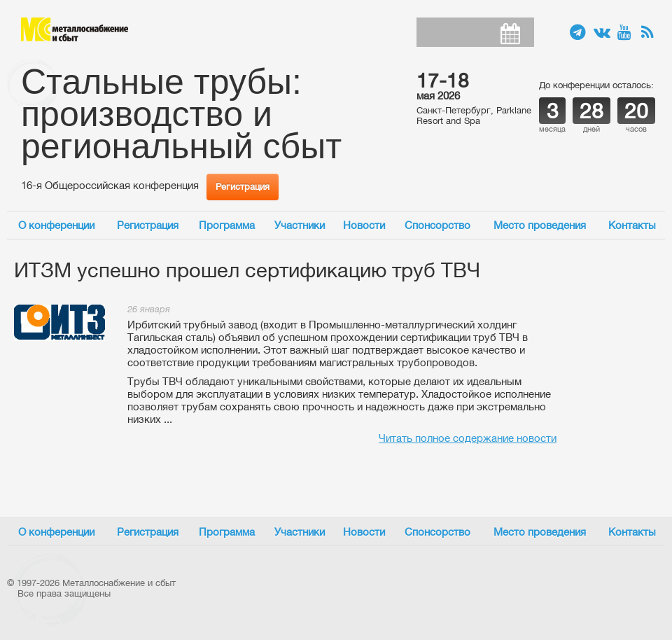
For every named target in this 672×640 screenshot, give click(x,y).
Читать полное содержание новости (468, 438)
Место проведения (540, 225)
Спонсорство (437, 225)
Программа (227, 225)
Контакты (632, 225)
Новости (364, 225)
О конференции (56, 225)
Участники (300, 225)
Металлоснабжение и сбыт (75, 29)
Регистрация (243, 187)
